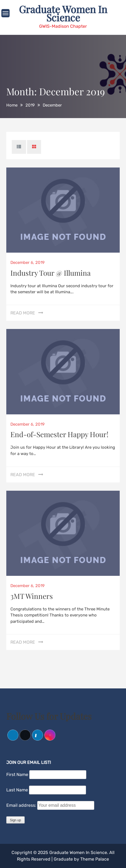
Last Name (17, 790)
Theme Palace (95, 859)
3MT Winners (32, 596)
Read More (23, 313)
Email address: (22, 805)
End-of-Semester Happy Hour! (59, 434)
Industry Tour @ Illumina (51, 273)
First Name (17, 774)
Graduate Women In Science (63, 13)
